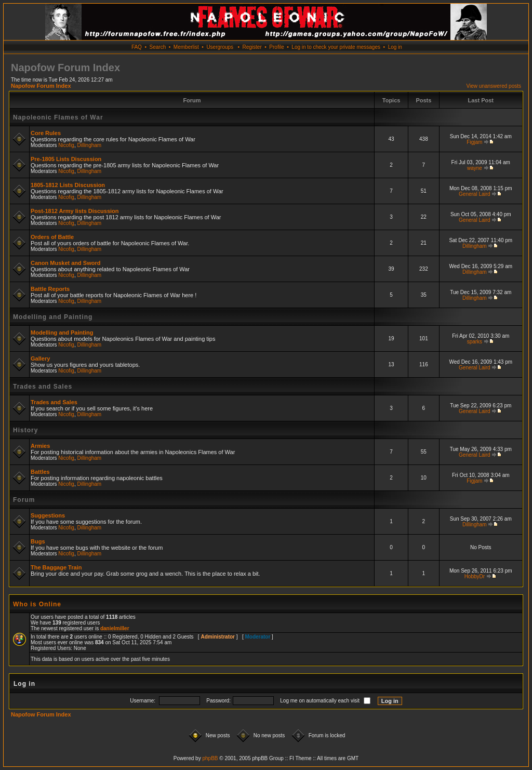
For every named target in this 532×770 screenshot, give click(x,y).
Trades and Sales (43, 387)
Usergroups (220, 47)
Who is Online (37, 604)
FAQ (137, 47)
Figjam (474, 142)
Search (158, 47)
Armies (40, 446)
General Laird (475, 194)
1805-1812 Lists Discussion (68, 185)
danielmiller (115, 628)
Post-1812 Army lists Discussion (75, 211)
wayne (475, 168)
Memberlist (186, 47)
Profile (276, 47)
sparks (475, 342)
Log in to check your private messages (336, 47)
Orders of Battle (52, 237)
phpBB (210, 758)
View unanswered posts (494, 86)
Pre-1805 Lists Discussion (66, 159)
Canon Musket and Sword (65, 263)
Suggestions (48, 515)
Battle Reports (50, 289)
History (25, 430)
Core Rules (46, 133)
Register (252, 47)
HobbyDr (475, 576)
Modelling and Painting (53, 317)
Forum (24, 500)
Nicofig (66, 145)
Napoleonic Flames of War (58, 117)
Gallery (40, 359)
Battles (40, 472)
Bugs (38, 541)
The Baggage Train (56, 567)
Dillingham (90, 145)
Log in (395, 47)
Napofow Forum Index (41, 86)
